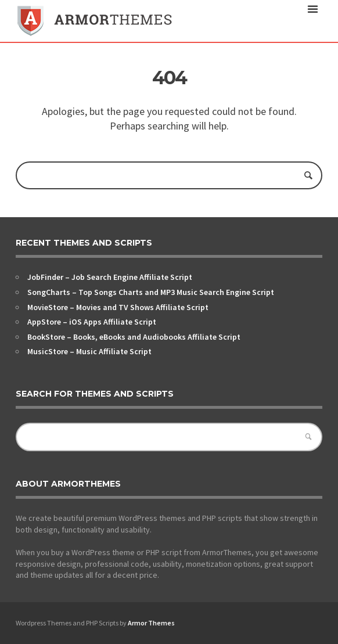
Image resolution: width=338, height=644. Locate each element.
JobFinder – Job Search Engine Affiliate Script (110, 277)
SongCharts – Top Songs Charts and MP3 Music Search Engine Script (151, 292)
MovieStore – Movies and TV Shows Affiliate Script (118, 307)
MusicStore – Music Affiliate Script (89, 351)
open (313, 9)
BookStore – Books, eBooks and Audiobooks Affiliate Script (134, 337)
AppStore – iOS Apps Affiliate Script (92, 322)
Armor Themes (151, 623)
